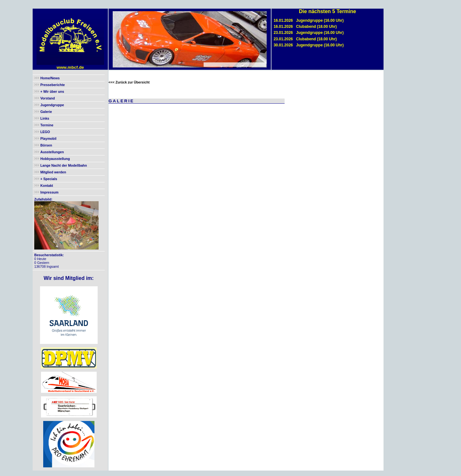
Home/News (50, 78)
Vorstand (48, 98)
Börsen (46, 145)
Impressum (49, 192)
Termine (47, 125)
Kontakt (47, 186)
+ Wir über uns (52, 91)
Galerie (46, 112)
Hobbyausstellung (55, 159)
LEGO (45, 132)
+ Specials (48, 179)
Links (45, 118)
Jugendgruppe (52, 105)
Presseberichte (53, 85)
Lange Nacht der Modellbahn (64, 165)
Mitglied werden (53, 172)
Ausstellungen (52, 152)
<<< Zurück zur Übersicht (129, 82)
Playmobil (48, 139)
